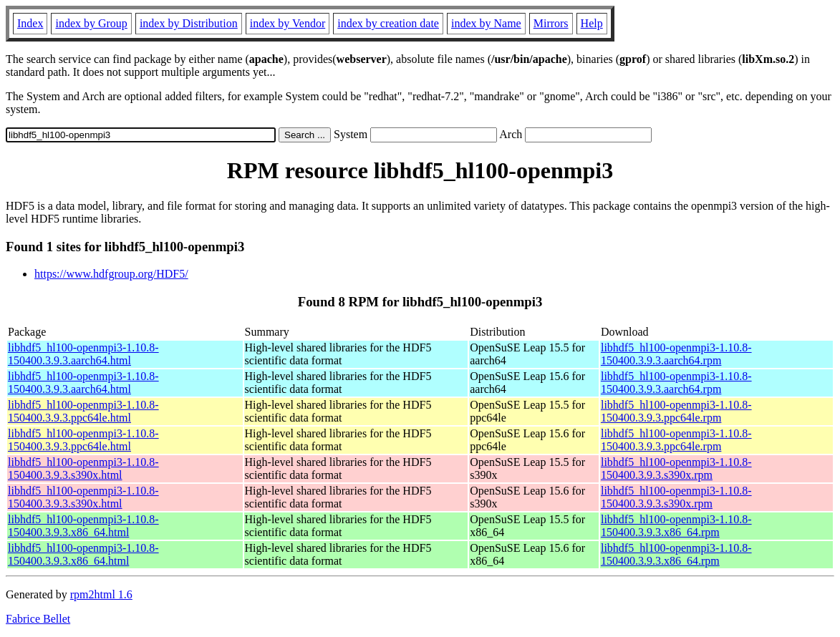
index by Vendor (288, 23)
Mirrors (551, 23)
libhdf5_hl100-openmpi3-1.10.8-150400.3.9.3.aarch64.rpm (676, 354)
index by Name (486, 23)
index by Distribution (189, 23)
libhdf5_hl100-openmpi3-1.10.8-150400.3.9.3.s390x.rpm (676, 468)
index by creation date (388, 23)
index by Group (91, 23)
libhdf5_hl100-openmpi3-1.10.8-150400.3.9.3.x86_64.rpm (676, 526)
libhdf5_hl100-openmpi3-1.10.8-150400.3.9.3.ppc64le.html (83, 411)
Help (592, 23)
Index (30, 23)
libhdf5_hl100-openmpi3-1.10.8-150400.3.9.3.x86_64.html (83, 526)
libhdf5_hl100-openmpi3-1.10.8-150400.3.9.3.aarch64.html (83, 354)
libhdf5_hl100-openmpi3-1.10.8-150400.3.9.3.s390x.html (83, 468)
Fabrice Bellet (38, 619)
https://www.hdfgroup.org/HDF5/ (111, 274)
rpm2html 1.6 (101, 594)
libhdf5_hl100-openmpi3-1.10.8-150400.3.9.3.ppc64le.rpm (676, 411)
